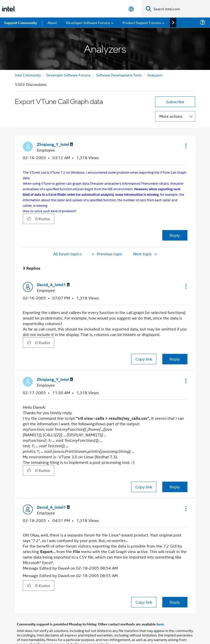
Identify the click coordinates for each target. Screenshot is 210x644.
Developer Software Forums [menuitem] (88, 22)
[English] (131, 9)
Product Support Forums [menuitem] (142, 22)
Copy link (144, 359)
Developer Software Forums (68, 75)
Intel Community (28, 75)
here (160, 624)
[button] (185, 146)
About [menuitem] (52, 22)
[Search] (149, 9)
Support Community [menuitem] (20, 23)
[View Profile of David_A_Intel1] (53, 285)
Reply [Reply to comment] (175, 359)
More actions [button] (171, 116)
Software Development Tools (119, 75)
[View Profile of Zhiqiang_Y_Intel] (55, 144)
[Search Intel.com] (181, 9)
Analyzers (155, 75)
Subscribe (175, 102)
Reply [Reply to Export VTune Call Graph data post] (175, 235)
